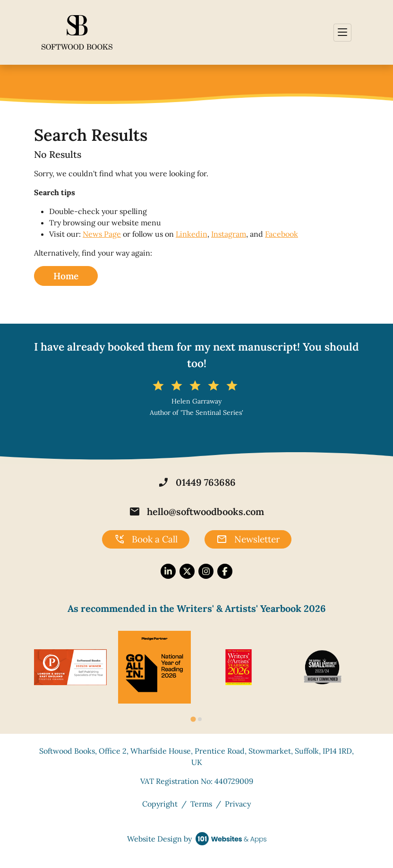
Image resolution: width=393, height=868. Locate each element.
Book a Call (146, 540)
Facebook (282, 234)
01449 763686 (197, 482)
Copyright (160, 804)
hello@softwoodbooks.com (196, 512)
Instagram (229, 234)
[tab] (193, 719)
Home (66, 276)
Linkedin (192, 234)
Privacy (238, 804)
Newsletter (248, 540)
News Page (102, 234)
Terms (201, 804)
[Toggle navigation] (342, 33)
